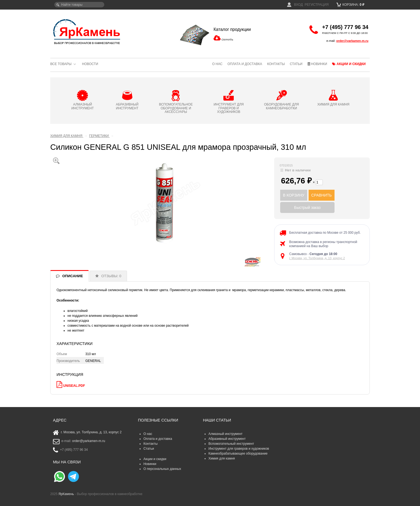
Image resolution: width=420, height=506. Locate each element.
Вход (295, 5)
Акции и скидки (349, 64)
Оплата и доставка (245, 64)
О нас (217, 64)
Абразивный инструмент (227, 439)
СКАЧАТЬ (227, 40)
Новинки (317, 64)
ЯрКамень (66, 494)
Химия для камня (222, 458)
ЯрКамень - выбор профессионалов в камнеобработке (87, 31)
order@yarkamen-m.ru (352, 41)
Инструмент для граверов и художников (239, 449)
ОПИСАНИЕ (73, 276)
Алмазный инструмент (225, 434)
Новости (90, 64)
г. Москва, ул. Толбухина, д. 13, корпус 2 (317, 258)
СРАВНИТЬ (322, 195)
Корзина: (351, 5)
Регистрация (317, 5)
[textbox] (79, 5)
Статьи (296, 64)
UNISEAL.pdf (74, 386)
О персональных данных (162, 469)
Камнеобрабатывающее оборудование (238, 454)
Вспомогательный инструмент (231, 444)
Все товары (61, 64)
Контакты (276, 64)
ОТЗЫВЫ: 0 (111, 276)
